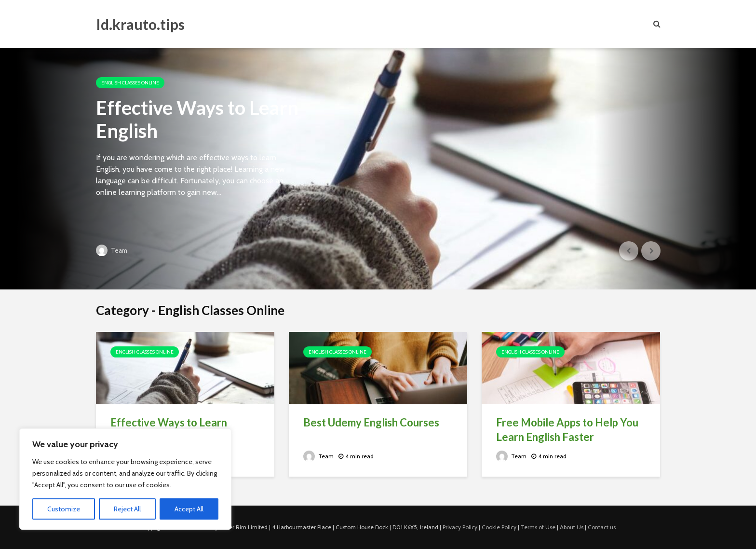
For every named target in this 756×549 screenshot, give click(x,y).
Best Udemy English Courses (371, 422)
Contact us (602, 527)
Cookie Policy (499, 527)
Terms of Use (538, 527)
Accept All (189, 509)
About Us (572, 527)
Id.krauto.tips (140, 24)
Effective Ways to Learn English (197, 119)
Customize (64, 509)
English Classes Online (130, 83)
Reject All (127, 509)
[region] (125, 479)
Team (112, 250)
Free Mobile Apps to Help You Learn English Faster (567, 430)
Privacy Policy (460, 527)
